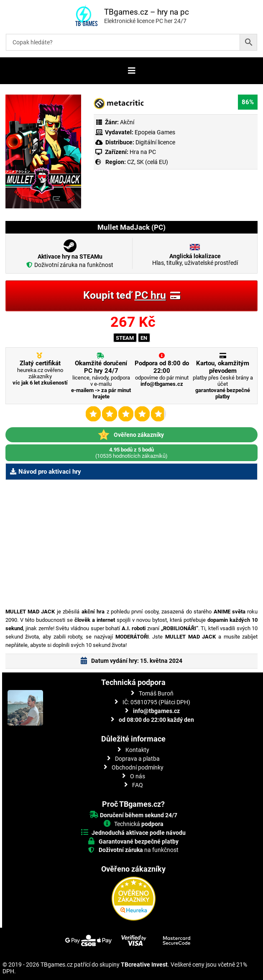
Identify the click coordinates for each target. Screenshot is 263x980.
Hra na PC (142, 152)
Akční (127, 122)
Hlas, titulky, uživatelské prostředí (195, 259)
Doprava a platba (137, 759)
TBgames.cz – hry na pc (147, 12)
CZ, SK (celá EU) (148, 162)
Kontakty (137, 750)
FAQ (138, 785)
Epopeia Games (155, 132)
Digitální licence (155, 142)
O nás (138, 776)
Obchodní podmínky (138, 767)
